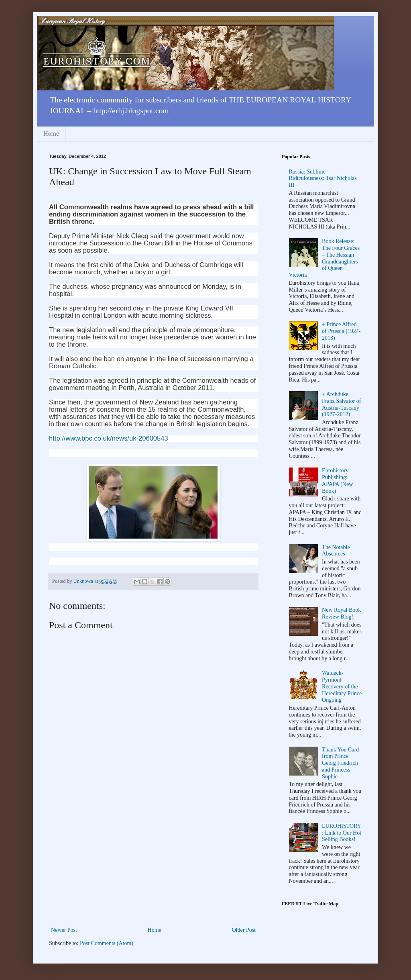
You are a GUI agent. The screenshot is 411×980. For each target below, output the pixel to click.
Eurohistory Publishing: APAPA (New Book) (337, 481)
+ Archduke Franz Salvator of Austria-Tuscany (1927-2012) (341, 404)
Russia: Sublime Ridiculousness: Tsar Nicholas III (323, 179)
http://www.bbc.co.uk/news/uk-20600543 (109, 438)
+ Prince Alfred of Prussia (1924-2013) (341, 331)
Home (51, 134)
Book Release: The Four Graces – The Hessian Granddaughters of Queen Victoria (325, 258)
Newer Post (64, 930)
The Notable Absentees (336, 551)
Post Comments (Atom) (107, 943)
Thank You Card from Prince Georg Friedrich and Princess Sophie (340, 763)
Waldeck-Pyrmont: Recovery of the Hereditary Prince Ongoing (342, 686)
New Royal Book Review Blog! (341, 613)
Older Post (244, 930)
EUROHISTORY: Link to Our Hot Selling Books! (342, 833)
